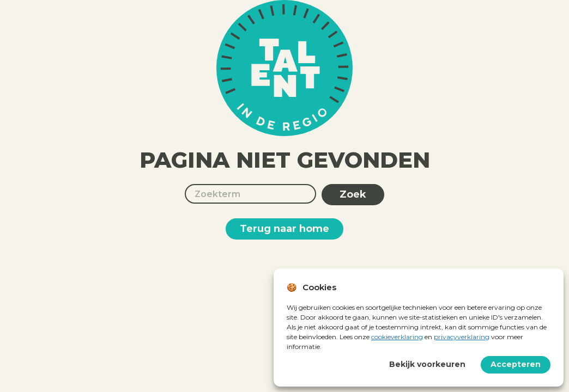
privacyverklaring (462, 337)
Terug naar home (284, 229)
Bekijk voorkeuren (427, 364)
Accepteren (516, 364)
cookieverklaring (397, 337)
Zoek (353, 194)
